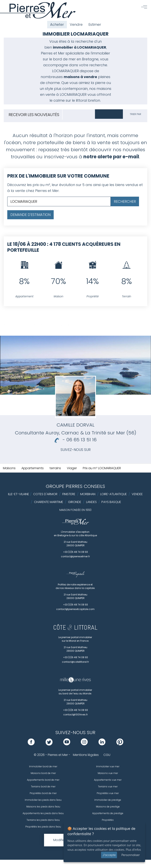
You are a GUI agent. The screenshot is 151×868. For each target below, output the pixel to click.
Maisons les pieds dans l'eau (43, 807)
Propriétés (108, 820)
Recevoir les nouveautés (34, 115)
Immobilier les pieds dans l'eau (43, 800)
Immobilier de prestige (108, 800)
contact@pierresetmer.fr (75, 556)
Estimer (95, 24)
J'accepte (109, 855)
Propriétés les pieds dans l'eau (43, 827)
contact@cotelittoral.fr (75, 662)
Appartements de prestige (108, 813)
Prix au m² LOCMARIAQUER (102, 468)
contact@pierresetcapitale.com (75, 609)
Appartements (33, 468)
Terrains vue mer (108, 786)
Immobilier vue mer (108, 766)
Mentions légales (86, 755)
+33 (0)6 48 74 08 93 (75, 552)
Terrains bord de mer (43, 786)
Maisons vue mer (108, 773)
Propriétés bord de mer (43, 793)
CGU (107, 755)
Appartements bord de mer (43, 780)
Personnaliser (131, 855)
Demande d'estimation (30, 215)
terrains (55, 468)
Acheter (57, 24)
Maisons (9, 468)
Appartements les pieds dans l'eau (43, 813)
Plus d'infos (133, 850)
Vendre (76, 24)
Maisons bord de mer (43, 773)
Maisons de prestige (108, 807)
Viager (72, 468)
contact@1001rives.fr (75, 715)
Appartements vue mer (108, 780)
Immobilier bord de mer (43, 766)
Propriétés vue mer (108, 793)
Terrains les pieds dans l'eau (43, 820)
